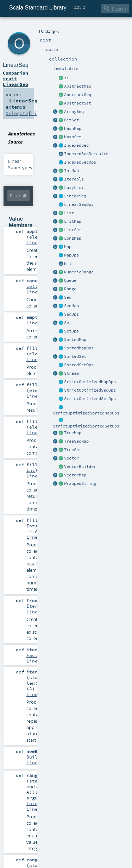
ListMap (73, 221)
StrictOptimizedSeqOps (90, 390)
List (69, 213)
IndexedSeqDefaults (86, 154)
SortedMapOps (79, 348)
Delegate (17, 113)
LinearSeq (75, 196)
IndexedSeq (76, 145)
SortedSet (75, 356)
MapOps (71, 255)
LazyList (74, 188)
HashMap (73, 128)
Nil (68, 264)
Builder (36, 757)
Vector (71, 458)
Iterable (74, 179)
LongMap (73, 238)
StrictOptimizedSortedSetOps (86, 426)
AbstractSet (78, 103)
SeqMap (71, 306)
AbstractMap (78, 86)
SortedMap (75, 340)
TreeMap (73, 433)
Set (68, 323)
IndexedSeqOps (80, 162)
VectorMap (75, 475)
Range (70, 289)
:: (67, 78)
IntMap (71, 171)
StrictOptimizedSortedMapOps (86, 413)
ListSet (73, 230)
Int (31, 470)
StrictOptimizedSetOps (90, 399)
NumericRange (79, 272)
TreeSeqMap (76, 441)
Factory (36, 655)
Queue (70, 280)
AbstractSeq (78, 95)
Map (68, 247)
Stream (71, 373)
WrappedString (80, 483)
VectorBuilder (80, 467)
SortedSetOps (79, 365)
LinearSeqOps (79, 204)
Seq (68, 297)
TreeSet (73, 450)
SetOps (71, 331)
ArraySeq (74, 112)
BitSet (71, 120)
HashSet (73, 137)
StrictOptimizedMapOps (90, 382)
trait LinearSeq (15, 81)
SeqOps (71, 314)
